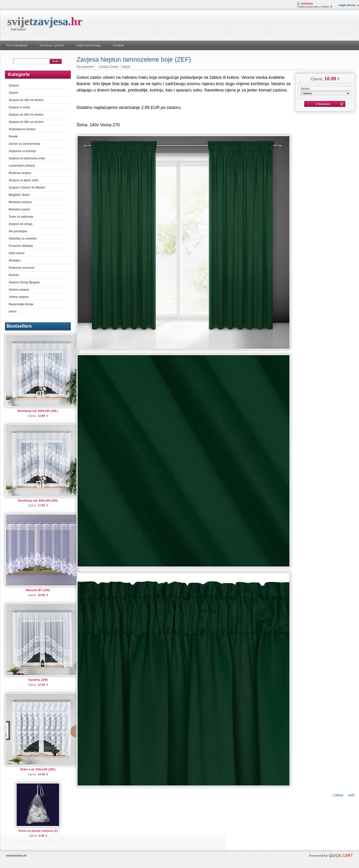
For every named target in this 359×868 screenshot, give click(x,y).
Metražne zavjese (20, 202)
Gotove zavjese (19, 290)
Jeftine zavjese (19, 297)
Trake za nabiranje (21, 217)
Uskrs (13, 311)
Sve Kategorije (17, 45)
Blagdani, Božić (19, 195)
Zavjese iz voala (19, 107)
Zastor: (305, 89)
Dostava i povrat (52, 45)
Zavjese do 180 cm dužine (26, 100)
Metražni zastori (19, 209)
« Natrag (338, 795)
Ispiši (351, 795)
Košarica (307, 4)
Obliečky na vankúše (23, 239)
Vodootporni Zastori (22, 129)
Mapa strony (347, 5)
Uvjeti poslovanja (88, 45)
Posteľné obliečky (21, 246)
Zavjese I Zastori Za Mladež (27, 187)
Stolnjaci (15, 260)
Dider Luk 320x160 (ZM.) (38, 769)
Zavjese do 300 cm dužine (26, 122)
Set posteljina (18, 231)
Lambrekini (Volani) (22, 166)
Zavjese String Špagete (24, 282)
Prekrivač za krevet (22, 268)
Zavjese (14, 85)
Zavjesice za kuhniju (22, 151)
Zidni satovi (17, 253)
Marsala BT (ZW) (38, 590)
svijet (45, 21)
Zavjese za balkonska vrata (27, 158)
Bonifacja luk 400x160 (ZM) (38, 500)
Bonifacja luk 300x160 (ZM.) (38, 411)
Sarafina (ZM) (38, 680)
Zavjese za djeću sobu (24, 180)
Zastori (13, 93)
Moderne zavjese (20, 173)
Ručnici (14, 275)
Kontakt (119, 45)
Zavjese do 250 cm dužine (26, 115)
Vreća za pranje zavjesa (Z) (38, 831)
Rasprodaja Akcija (21, 304)
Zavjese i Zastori (109, 66)
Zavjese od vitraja (21, 224)
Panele (13, 136)
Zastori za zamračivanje (25, 144)
